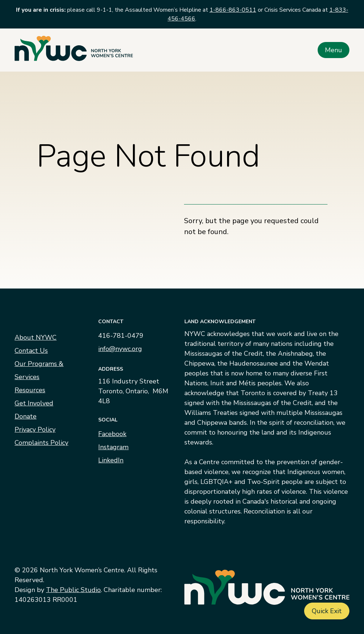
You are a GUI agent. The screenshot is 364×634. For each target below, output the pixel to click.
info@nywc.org (120, 349)
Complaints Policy (41, 443)
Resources (30, 390)
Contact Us (31, 351)
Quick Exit (327, 611)
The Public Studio (73, 590)
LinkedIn (111, 460)
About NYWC (36, 337)
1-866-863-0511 (233, 10)
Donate (26, 416)
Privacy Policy (35, 429)
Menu (334, 50)
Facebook (112, 434)
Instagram (113, 447)
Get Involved (34, 403)
